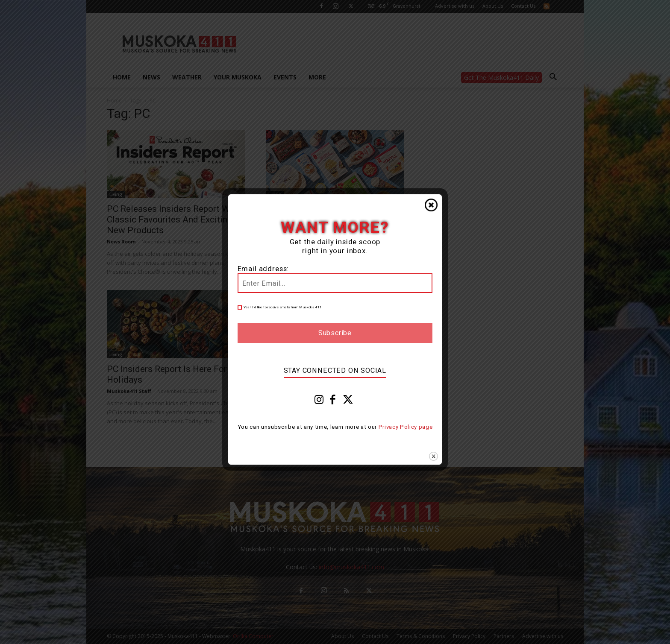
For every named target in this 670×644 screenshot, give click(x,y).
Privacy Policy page (406, 427)
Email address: (263, 269)
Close (431, 205)
